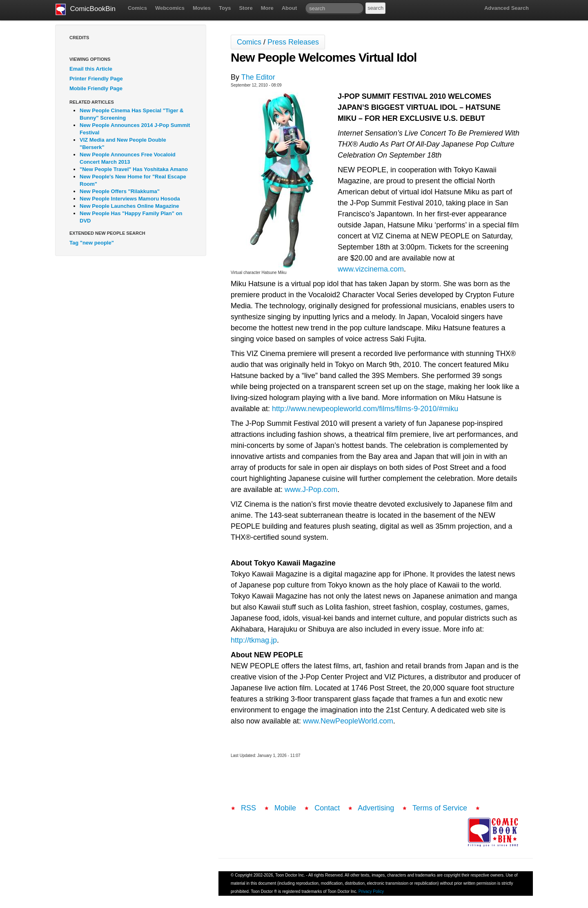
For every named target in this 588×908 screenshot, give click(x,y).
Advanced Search (507, 8)
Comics (137, 8)
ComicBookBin (86, 9)
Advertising (376, 808)
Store (246, 8)
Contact (327, 808)
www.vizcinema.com (371, 269)
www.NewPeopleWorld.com (348, 721)
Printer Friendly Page (96, 79)
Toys (225, 8)
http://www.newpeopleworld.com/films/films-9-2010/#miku (365, 409)
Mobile (285, 808)
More (267, 8)
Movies (202, 8)
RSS (248, 808)
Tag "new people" (92, 243)
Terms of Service (440, 808)
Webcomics (170, 8)
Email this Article (91, 69)
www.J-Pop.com (311, 490)
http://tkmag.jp (254, 640)
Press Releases (293, 42)
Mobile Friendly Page (96, 88)
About (290, 8)
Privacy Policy (371, 891)
